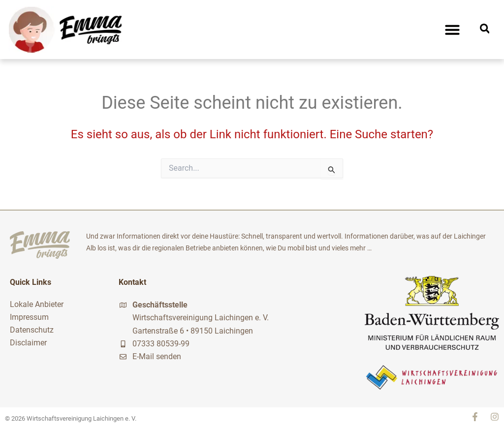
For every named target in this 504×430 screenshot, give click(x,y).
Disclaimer (28, 343)
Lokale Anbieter (37, 304)
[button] (452, 30)
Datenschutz (32, 330)
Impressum (29, 317)
